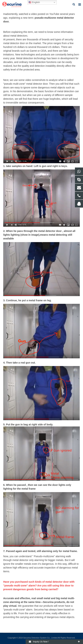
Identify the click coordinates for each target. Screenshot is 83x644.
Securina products (54, 602)
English (34, 2)
